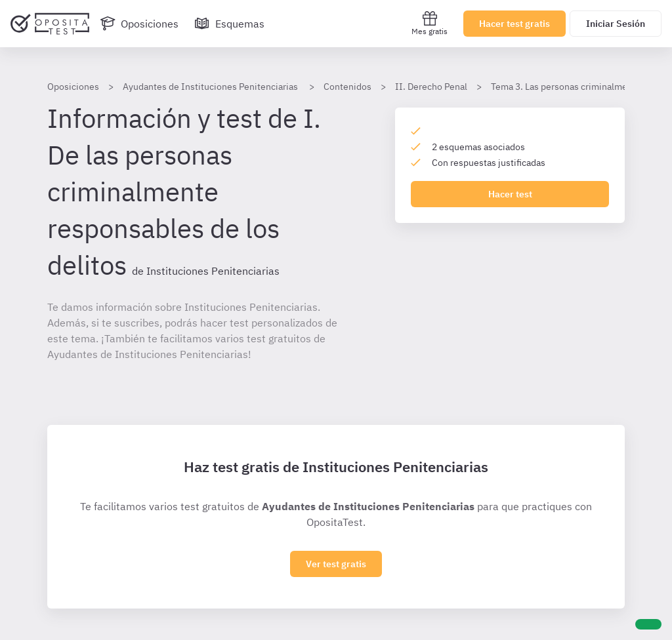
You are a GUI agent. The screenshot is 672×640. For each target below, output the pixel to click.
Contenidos (347, 87)
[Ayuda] (648, 624)
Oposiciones (73, 87)
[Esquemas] (229, 24)
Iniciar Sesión (616, 24)
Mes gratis (430, 23)
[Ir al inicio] (50, 24)
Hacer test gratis (514, 24)
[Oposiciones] (139, 24)
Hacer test (510, 194)
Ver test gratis (336, 564)
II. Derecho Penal (431, 87)
